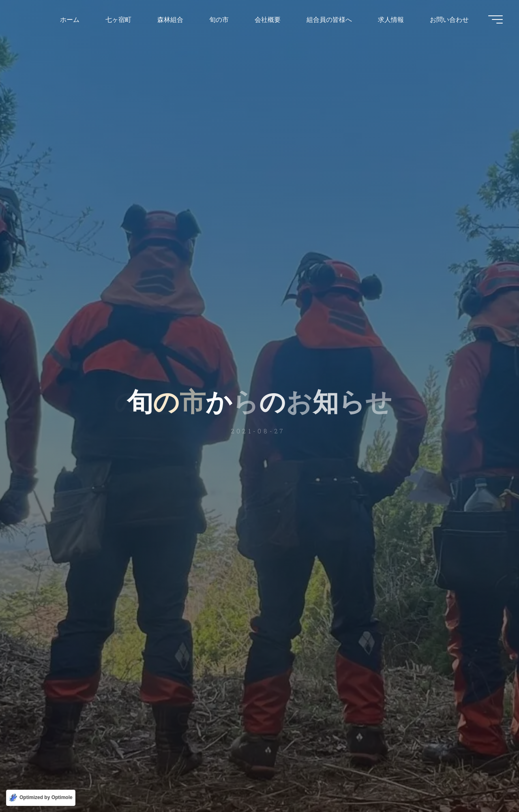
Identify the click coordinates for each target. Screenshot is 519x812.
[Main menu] (495, 19)
